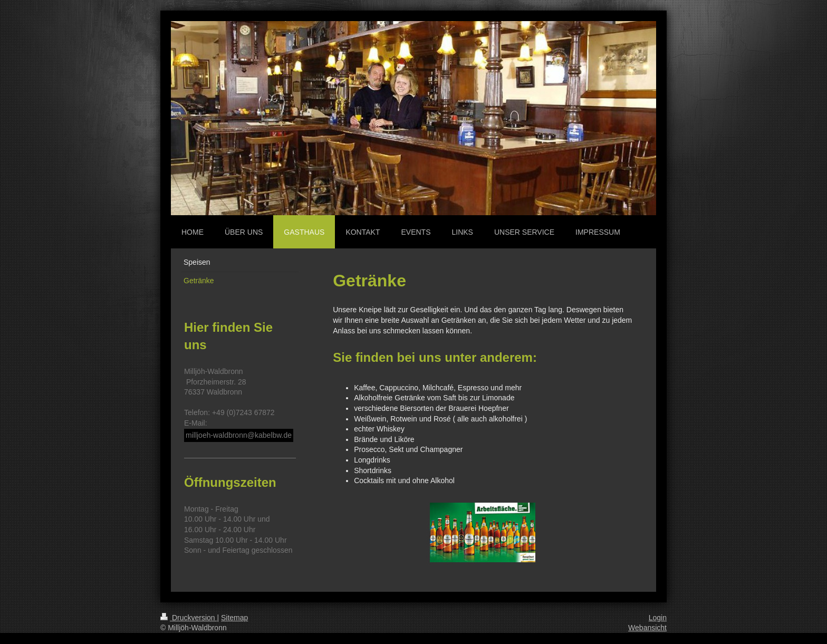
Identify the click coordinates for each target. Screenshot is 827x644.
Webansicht (647, 628)
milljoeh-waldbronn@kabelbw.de (239, 435)
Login (658, 618)
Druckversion (189, 618)
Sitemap (234, 618)
